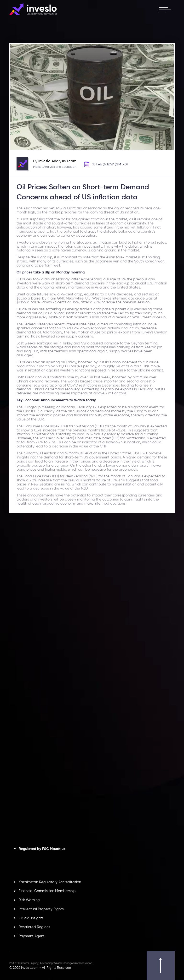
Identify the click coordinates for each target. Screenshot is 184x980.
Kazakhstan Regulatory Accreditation (50, 882)
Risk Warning (29, 900)
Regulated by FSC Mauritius (42, 849)
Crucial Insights (31, 918)
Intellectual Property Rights (41, 909)
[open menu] (165, 10)
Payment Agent (32, 936)
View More (60, 623)
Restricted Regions (34, 927)
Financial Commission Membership (47, 891)
